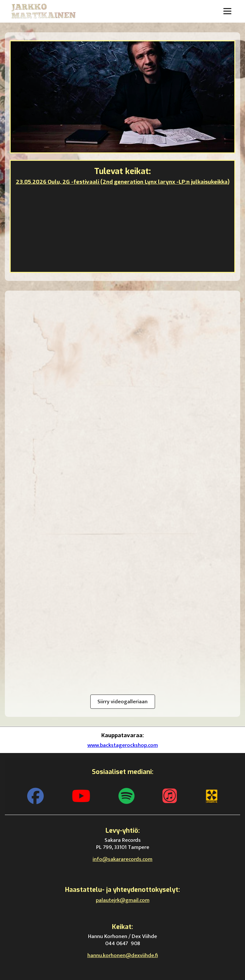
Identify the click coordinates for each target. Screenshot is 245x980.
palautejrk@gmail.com (123, 900)
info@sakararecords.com (122, 859)
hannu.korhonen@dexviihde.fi (123, 955)
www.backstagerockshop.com (123, 745)
